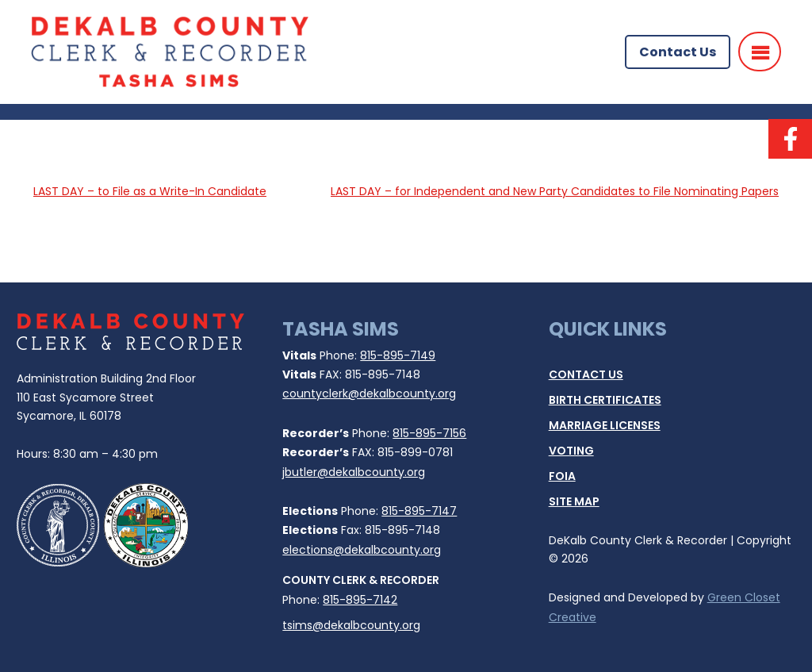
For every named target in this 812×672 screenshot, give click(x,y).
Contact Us (678, 52)
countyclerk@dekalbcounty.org (369, 394)
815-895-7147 (419, 511)
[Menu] (760, 52)
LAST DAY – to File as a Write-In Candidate (150, 191)
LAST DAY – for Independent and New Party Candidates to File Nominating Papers (555, 191)
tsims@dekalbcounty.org (351, 625)
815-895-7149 (398, 355)
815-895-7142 (360, 600)
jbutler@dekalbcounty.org (354, 472)
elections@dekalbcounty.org (362, 550)
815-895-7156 (429, 433)
